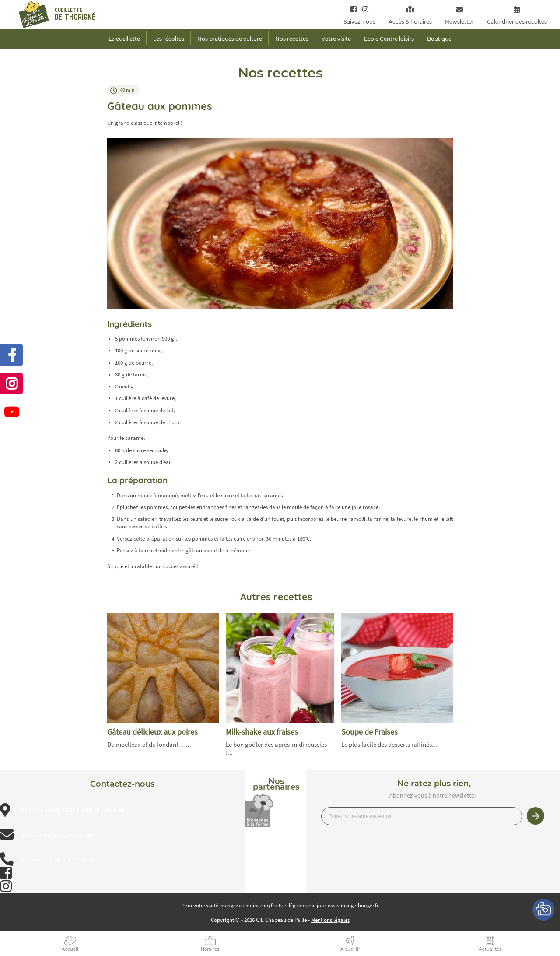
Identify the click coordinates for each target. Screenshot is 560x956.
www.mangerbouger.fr (353, 905)
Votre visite (336, 39)
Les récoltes (169, 39)
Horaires (210, 949)
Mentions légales (330, 920)
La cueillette (124, 39)
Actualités (490, 949)
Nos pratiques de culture (230, 39)
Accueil (70, 949)
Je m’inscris (535, 816)
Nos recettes (292, 39)
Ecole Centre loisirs (389, 39)
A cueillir (350, 949)
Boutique (439, 39)
